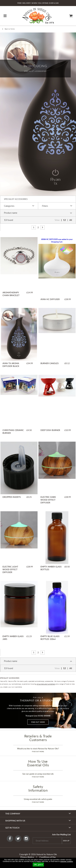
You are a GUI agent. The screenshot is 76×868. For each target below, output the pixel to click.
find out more (38, 751)
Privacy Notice (27, 857)
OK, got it (38, 865)
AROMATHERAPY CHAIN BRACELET (11, 294)
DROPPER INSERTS (12, 497)
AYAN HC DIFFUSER (50, 299)
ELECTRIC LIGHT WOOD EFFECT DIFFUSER (10, 569)
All (71, 220)
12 (65, 220)
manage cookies (67, 861)
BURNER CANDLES (50, 363)
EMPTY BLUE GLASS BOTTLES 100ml (50, 638)
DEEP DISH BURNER (50, 430)
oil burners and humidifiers (46, 684)
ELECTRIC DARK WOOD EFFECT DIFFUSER (48, 500)
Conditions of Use (48, 857)
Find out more (38, 722)
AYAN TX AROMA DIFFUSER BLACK (11, 365)
